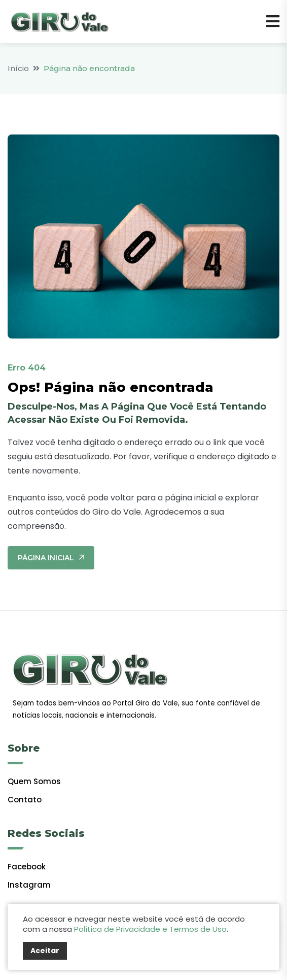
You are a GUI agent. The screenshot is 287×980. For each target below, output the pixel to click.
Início (18, 68)
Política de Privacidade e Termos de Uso (150, 929)
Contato (25, 800)
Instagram (29, 885)
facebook (27, 867)
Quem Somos (34, 781)
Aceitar (45, 951)
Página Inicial (51, 558)
